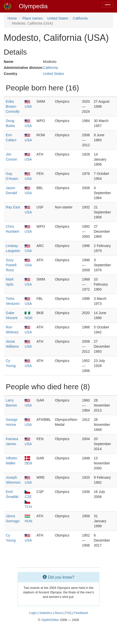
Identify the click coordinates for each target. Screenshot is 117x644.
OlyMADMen (50, 620)
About (59, 613)
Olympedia (33, 6)
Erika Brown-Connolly (13, 106)
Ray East (13, 207)
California (80, 18)
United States (58, 18)
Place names (33, 18)
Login (33, 613)
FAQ (68, 613)
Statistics (46, 613)
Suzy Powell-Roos (12, 265)
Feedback (81, 613)
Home (12, 18)
